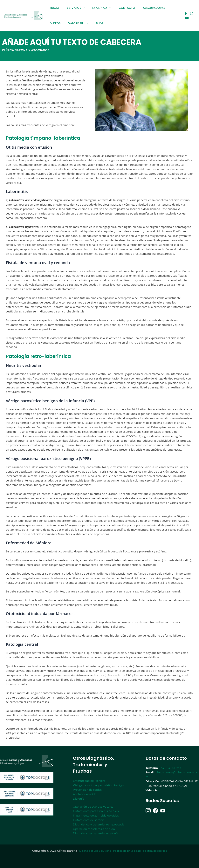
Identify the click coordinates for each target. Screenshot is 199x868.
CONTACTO (119, 8)
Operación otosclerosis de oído (94, 829)
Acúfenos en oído (85, 794)
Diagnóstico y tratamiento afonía (96, 833)
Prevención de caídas (87, 790)
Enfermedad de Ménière (89, 781)
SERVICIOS (72, 8)
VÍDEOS (165, 8)
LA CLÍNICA (96, 8)
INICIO (54, 8)
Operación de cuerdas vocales (93, 807)
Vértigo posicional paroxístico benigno (99, 785)
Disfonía (79, 799)
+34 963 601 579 (170, 768)
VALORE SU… (59, 23)
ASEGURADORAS (144, 8)
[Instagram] (190, 13)
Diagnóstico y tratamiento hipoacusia (99, 824)
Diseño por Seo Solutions (93, 851)
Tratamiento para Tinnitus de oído (96, 811)
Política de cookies (157, 851)
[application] (79, 8)
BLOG (78, 23)
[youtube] (186, 18)
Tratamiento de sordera (89, 820)
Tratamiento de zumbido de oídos (96, 816)
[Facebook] (185, 13)
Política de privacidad (127, 851)
